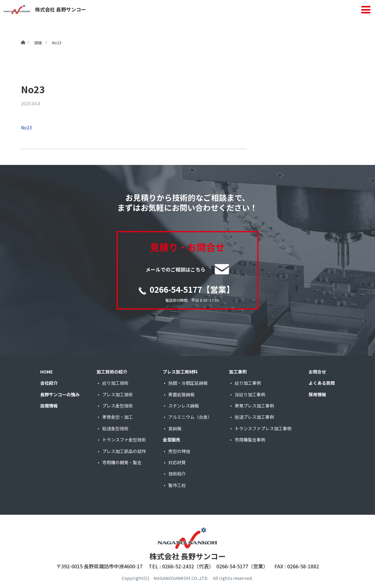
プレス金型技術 (118, 406)
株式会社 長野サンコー (45, 9)
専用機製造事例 (250, 440)
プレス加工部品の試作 (124, 451)
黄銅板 (175, 429)
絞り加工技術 (115, 383)
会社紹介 (49, 383)
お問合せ (317, 372)
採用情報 (317, 394)
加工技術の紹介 (112, 372)
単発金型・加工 (118, 417)
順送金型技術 (115, 429)
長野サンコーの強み (60, 394)
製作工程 (177, 485)
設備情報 (49, 406)
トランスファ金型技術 (124, 440)
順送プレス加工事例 (254, 417)
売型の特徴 (179, 451)
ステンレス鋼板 (184, 406)
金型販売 (171, 440)
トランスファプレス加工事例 (263, 429)
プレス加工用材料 (180, 372)
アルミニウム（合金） (190, 417)
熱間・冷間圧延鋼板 (188, 383)
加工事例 (238, 372)
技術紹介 (177, 474)
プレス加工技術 (118, 394)
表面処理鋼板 (181, 394)
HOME (46, 372)
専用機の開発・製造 (122, 463)
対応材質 (177, 463)
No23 (26, 128)
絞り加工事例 (248, 383)
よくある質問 (322, 383)
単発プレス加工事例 (254, 406)
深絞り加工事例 (250, 394)
